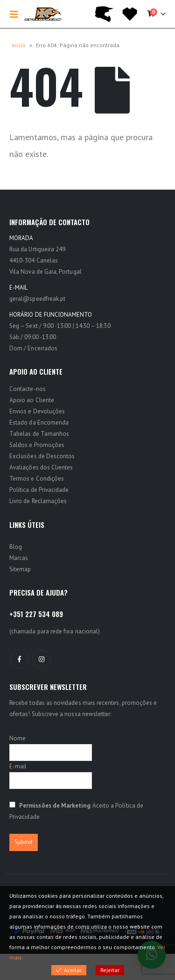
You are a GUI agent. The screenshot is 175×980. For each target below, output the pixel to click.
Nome (17, 738)
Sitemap (20, 569)
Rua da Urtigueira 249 (37, 249)
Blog (16, 547)
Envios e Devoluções (37, 411)
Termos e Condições (37, 479)
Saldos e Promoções (37, 445)
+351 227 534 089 (36, 614)
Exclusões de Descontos (42, 456)
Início (19, 45)
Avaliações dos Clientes (41, 467)
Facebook (20, 659)
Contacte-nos (28, 389)
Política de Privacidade (39, 490)
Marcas (19, 558)
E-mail (18, 766)
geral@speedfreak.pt (37, 299)
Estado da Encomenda (39, 423)
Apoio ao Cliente (32, 400)
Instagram (42, 659)
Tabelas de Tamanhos (39, 434)
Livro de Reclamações (38, 501)
